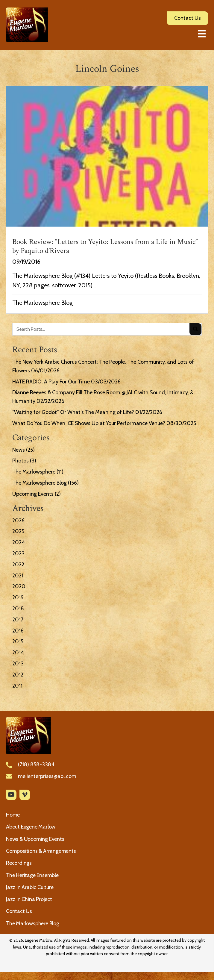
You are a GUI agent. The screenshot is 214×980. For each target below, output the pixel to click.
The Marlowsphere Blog (43, 303)
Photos (21, 461)
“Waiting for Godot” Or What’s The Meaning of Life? (73, 412)
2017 (18, 620)
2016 (18, 631)
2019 (18, 597)
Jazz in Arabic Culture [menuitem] (30, 887)
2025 (18, 531)
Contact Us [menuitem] (19, 911)
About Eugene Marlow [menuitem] (31, 827)
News (19, 450)
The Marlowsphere (34, 472)
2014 (18, 653)
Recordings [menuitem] (19, 863)
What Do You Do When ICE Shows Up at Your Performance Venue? (89, 423)
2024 (19, 542)
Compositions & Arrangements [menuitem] (41, 851)
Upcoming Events (33, 494)
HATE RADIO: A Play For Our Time (51, 382)
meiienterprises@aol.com (47, 776)
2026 (18, 521)
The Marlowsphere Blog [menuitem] (33, 923)
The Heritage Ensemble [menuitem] (32, 875)
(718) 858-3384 (36, 764)
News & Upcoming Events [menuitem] (35, 839)
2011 (17, 686)
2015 (18, 641)
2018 (18, 609)
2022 (18, 565)
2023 (18, 553)
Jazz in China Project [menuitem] (29, 899)
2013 (18, 664)
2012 (18, 675)
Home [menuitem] (13, 815)
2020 (19, 586)
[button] (11, 795)
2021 (18, 576)
